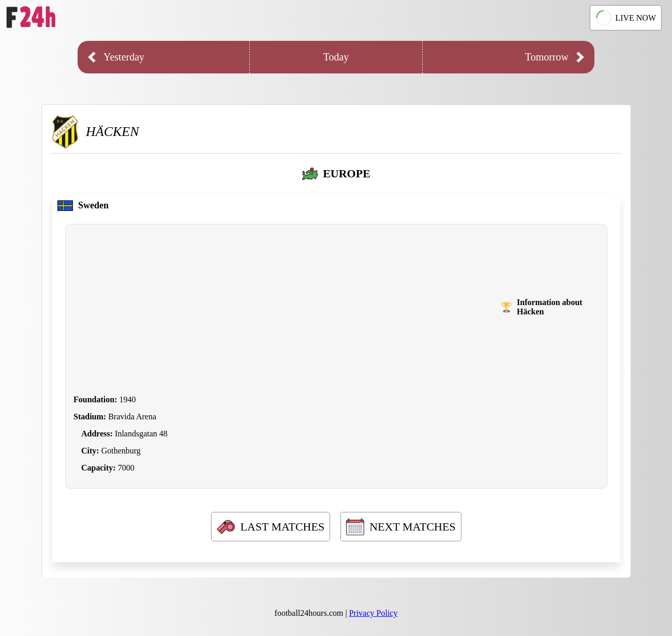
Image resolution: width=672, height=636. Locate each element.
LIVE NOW (625, 18)
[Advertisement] (287, 307)
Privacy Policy (374, 613)
